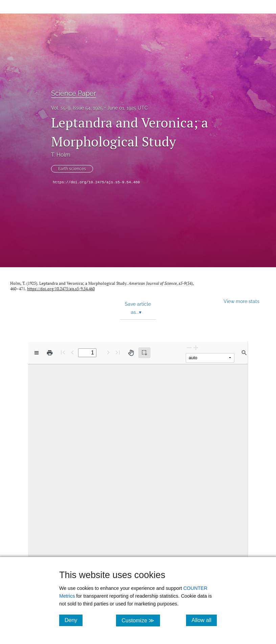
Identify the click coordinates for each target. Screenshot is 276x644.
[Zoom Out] (189, 348)
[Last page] (118, 352)
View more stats (241, 301)
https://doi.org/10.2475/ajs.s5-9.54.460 (96, 182)
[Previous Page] (72, 352)
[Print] (50, 353)
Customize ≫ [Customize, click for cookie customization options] (141, 620)
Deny (74, 620)
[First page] (63, 352)
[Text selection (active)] (144, 353)
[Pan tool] (131, 353)
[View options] (37, 353)
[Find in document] (244, 353)
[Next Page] (108, 352)
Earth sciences (72, 169)
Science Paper (74, 93)
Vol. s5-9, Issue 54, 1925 (77, 108)
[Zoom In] (196, 348)
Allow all (204, 620)
